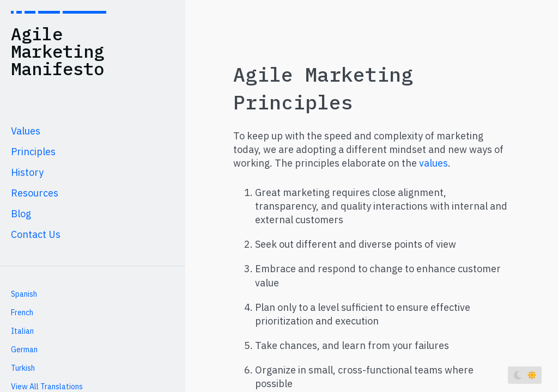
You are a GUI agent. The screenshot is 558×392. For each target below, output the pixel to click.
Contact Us (36, 234)
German (24, 350)
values (433, 163)
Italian (22, 331)
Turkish (23, 368)
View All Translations (47, 387)
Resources (35, 193)
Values (26, 131)
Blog (21, 214)
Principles (33, 152)
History (27, 172)
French (22, 313)
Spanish (24, 294)
